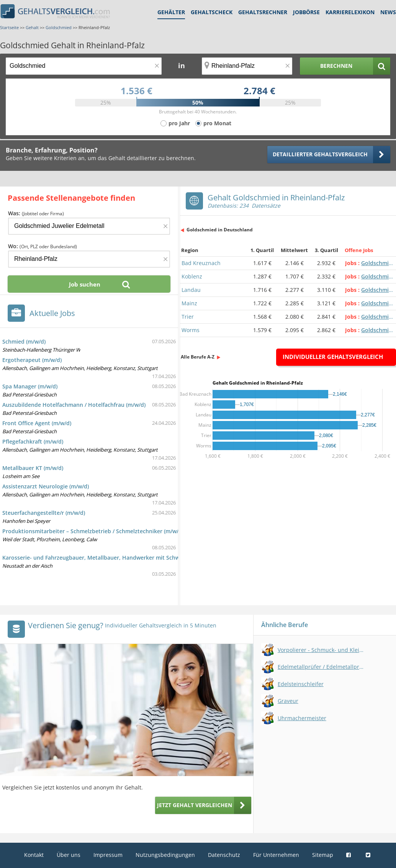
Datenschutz (224, 855)
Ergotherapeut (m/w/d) (32, 360)
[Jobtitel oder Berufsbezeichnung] (84, 66)
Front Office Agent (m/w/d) (37, 423)
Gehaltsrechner (263, 12)
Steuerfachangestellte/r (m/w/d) (44, 513)
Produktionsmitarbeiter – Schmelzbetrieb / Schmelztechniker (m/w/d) (93, 531)
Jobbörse (306, 12)
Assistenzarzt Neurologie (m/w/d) (46, 486)
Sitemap (323, 855)
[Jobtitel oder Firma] (89, 226)
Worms (191, 330)
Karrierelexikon (350, 12)
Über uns (69, 855)
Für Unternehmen (276, 855)
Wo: (43, 246)
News (388, 12)
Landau (191, 290)
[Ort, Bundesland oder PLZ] (247, 66)
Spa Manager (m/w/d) (30, 386)
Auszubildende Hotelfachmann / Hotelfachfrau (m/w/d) (74, 405)
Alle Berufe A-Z (198, 357)
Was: (36, 213)
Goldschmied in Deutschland (220, 230)
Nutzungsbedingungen (165, 855)
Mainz (189, 303)
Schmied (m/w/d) (24, 341)
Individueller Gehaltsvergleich (333, 357)
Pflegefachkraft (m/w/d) (33, 441)
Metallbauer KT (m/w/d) (33, 468)
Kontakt (34, 855)
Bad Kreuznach (201, 263)
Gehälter (171, 12)
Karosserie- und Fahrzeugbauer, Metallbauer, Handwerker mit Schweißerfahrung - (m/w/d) (120, 558)
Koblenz (192, 276)
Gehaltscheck (212, 12)
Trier (188, 317)
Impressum (108, 855)
